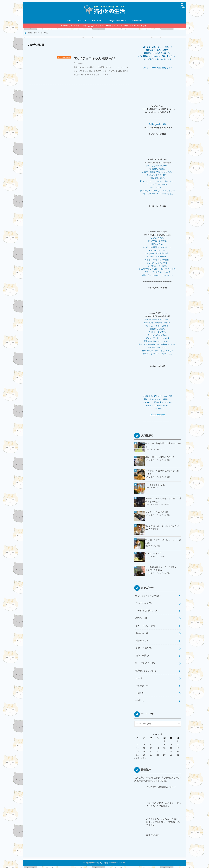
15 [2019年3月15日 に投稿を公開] (164, 746)
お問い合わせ (137, 21)
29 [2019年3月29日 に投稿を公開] (164, 753)
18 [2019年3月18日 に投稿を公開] (138, 750)
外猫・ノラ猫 (144, 647)
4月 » (143, 756)
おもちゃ (156, 528)
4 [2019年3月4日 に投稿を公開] (138, 743)
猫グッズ (160, 449)
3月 (43, 33)
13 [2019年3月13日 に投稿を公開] (151, 746)
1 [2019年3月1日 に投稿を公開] (164, 740)
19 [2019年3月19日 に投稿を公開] (144, 750)
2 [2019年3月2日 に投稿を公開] (171, 740)
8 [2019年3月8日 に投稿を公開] (164, 743)
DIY (155, 449)
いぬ (139, 677)
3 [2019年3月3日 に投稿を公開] (178, 740)
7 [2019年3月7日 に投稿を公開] (158, 743)
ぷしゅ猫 (156, 545)
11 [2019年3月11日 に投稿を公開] (138, 746)
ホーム (70, 21)
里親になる (82, 21)
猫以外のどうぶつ (145, 669)
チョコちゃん (144, 603)
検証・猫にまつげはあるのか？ (160, 457)
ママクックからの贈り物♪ (157, 512)
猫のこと (141, 618)
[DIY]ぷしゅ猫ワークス (118, 21)
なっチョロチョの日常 (161, 460)
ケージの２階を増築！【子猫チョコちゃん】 (163, 445)
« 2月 (137, 756)
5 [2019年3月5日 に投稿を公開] (144, 743)
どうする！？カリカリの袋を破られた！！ (162, 472)
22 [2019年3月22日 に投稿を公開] (164, 750)
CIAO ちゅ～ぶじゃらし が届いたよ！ (163, 526)
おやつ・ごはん (159, 556)
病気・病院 (143, 655)
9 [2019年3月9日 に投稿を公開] (171, 743)
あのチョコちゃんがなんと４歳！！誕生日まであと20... (163, 500)
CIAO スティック (153, 553)
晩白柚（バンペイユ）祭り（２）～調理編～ (163, 541)
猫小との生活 (103, 860)
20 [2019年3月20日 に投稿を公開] (151, 750)
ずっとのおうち (98, 21)
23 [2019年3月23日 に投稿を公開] (171, 750)
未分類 (139, 699)
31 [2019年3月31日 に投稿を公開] (178, 753)
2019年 (37, 33)
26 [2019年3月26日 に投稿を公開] (144, 753)
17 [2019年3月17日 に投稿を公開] (178, 746)
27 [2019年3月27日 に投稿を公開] (151, 753)
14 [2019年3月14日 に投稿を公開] (158, 746)
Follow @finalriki (158, 415)
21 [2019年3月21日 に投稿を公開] (158, 750)
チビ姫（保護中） (147, 610)
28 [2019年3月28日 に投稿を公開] (158, 753)
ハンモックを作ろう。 (156, 484)
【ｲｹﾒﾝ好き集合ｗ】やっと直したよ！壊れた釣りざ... (161, 569)
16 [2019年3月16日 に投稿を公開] (171, 746)
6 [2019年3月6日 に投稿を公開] (151, 743)
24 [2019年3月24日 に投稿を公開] (178, 750)
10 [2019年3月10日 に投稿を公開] (178, 743)
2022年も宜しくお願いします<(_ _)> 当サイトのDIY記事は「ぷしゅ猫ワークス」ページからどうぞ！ (105, 26)
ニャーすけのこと (145, 662)
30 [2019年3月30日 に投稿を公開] (171, 753)
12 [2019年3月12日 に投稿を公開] (144, 746)
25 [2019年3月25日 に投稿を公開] (138, 753)
